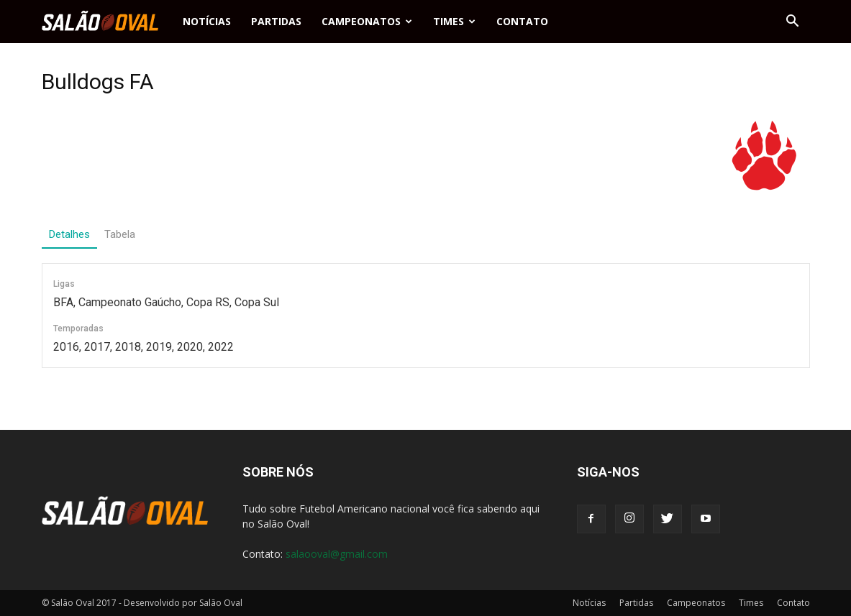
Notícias (207, 21)
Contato (522, 21)
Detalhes (69, 234)
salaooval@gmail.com (337, 554)
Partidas (276, 21)
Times (454, 21)
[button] (793, 22)
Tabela (120, 234)
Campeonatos (367, 21)
